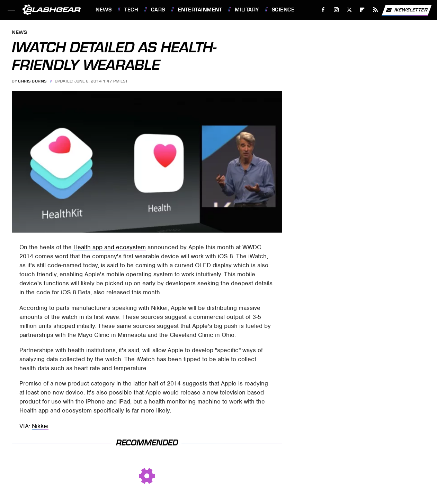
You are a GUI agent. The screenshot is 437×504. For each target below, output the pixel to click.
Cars (158, 10)
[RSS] (376, 10)
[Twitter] (349, 10)
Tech (131, 10)
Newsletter (407, 10)
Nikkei (40, 426)
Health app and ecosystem (110, 247)
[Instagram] (336, 10)
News (104, 10)
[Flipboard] (362, 10)
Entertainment (200, 10)
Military (247, 10)
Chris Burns (32, 81)
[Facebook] (323, 10)
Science (283, 10)
